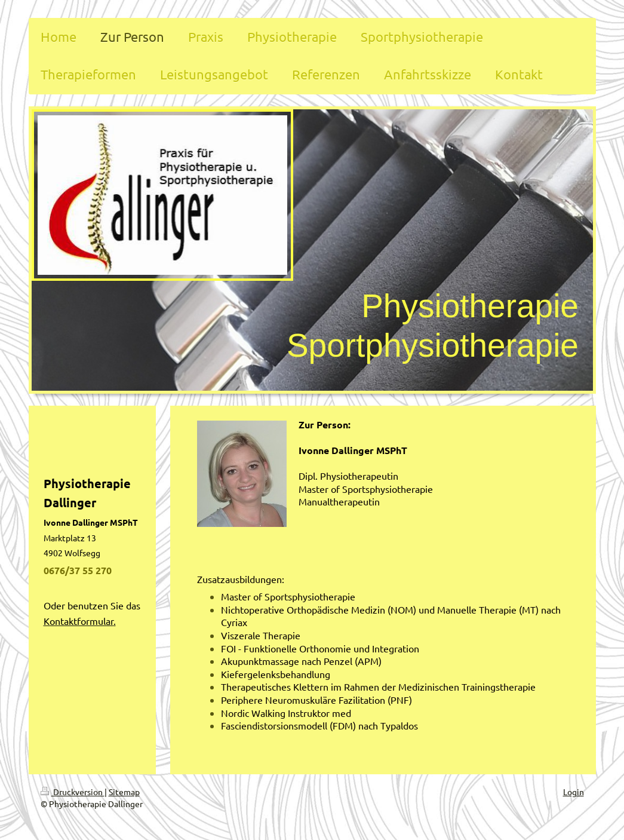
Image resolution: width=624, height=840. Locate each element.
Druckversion (73, 792)
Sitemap (124, 792)
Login (574, 792)
